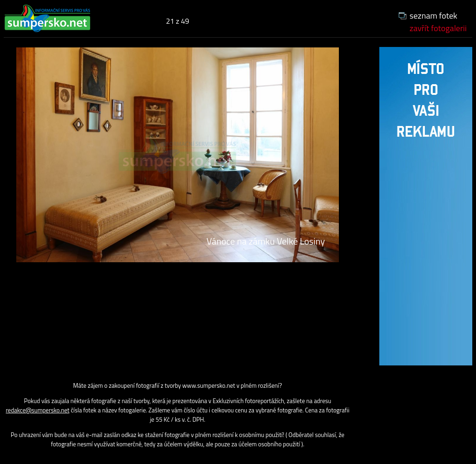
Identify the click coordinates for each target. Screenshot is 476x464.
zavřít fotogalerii (438, 28)
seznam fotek (433, 16)
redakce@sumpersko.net (37, 410)
